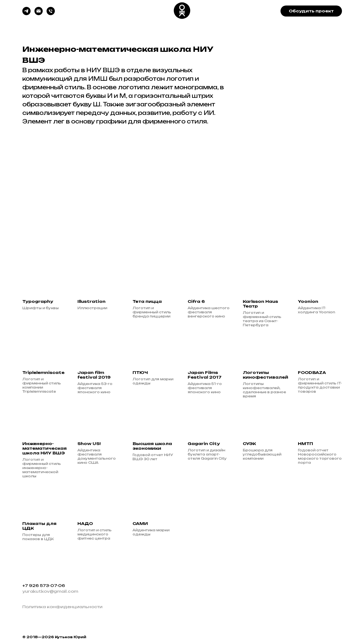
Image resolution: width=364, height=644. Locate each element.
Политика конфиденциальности (62, 607)
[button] (311, 11)
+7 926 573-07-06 (44, 585)
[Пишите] (39, 14)
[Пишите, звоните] (26, 14)
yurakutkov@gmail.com (50, 591)
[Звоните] (51, 14)
